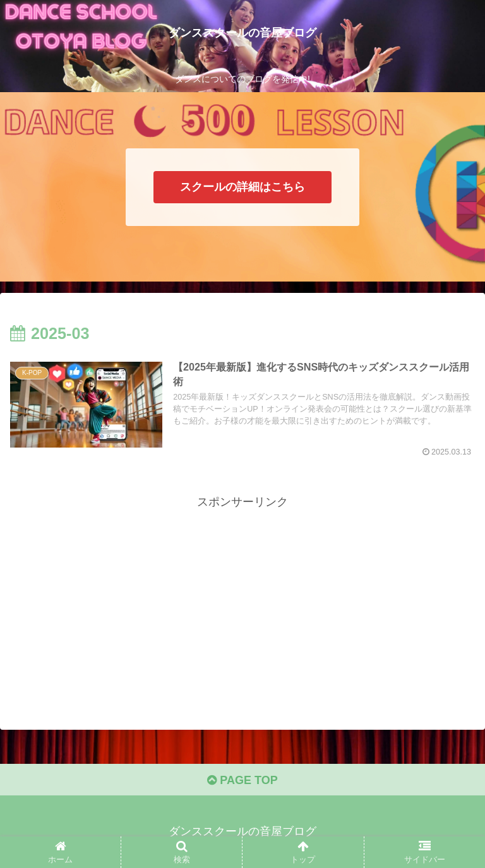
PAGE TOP (242, 780)
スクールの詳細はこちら (242, 187)
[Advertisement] (242, 600)
